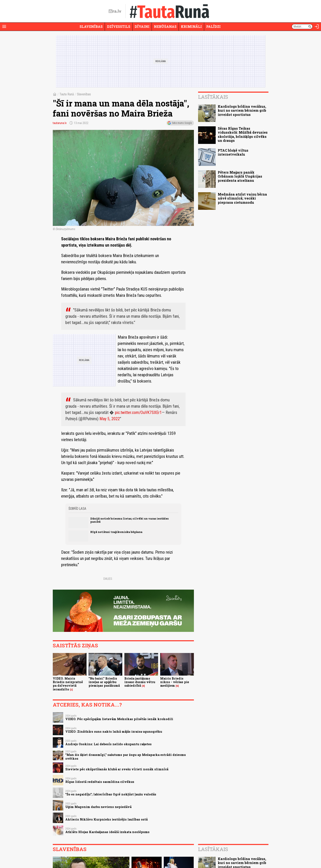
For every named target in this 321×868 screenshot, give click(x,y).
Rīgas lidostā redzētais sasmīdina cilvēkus (100, 782)
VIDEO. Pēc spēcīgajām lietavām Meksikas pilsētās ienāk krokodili (119, 719)
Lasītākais (213, 97)
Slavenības (91, 26)
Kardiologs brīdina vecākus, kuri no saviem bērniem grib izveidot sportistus (242, 110)
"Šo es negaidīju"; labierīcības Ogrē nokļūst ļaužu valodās (111, 794)
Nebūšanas (165, 26)
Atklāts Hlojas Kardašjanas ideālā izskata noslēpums (107, 832)
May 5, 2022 (110, 419)
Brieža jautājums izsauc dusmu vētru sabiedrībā (140, 682)
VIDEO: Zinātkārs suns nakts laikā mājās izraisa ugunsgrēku (114, 732)
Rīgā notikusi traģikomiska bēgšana (116, 532)
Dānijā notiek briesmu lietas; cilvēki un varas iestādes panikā (129, 520)
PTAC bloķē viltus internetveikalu (233, 152)
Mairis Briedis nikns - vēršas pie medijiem (175, 682)
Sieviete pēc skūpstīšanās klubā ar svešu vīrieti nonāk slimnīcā (117, 769)
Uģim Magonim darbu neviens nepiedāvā (98, 807)
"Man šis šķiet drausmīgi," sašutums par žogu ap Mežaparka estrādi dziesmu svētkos (126, 757)
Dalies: (108, 579)
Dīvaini (142, 26)
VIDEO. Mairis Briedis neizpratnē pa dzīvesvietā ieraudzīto (68, 684)
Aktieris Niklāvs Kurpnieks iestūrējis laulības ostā (106, 819)
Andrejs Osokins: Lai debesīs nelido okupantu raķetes (108, 744)
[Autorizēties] (317, 27)
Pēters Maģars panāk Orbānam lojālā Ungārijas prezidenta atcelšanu (240, 176)
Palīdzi (213, 26)
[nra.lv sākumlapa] (115, 11)
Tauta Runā (67, 94)
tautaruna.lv (60, 123)
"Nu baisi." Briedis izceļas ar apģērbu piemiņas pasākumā (104, 682)
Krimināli (191, 26)
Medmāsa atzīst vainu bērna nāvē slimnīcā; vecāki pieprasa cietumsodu (242, 198)
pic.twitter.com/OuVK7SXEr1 (138, 412)
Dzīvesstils (119, 26)
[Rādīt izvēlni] (4, 27)
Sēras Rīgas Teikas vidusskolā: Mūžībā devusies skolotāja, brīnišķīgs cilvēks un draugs (243, 134)
